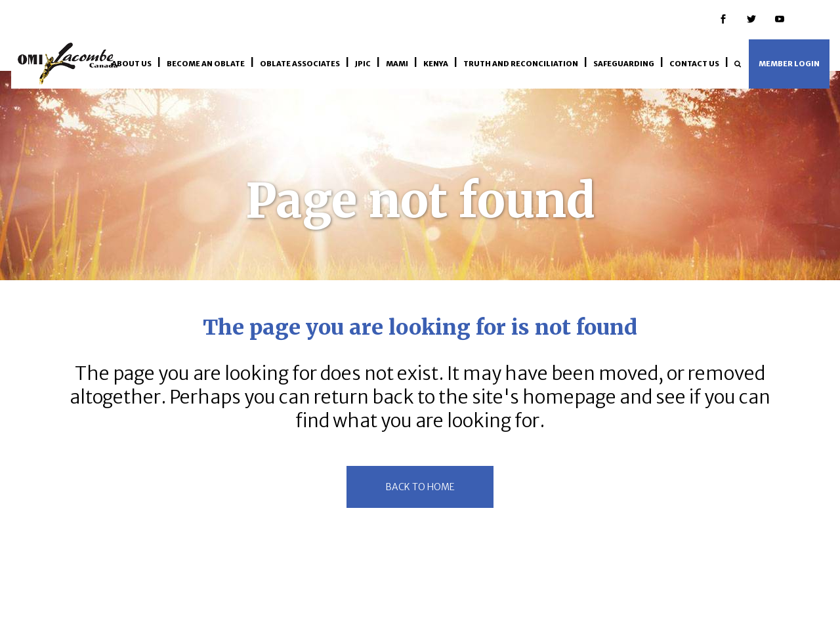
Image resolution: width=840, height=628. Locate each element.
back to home (420, 487)
